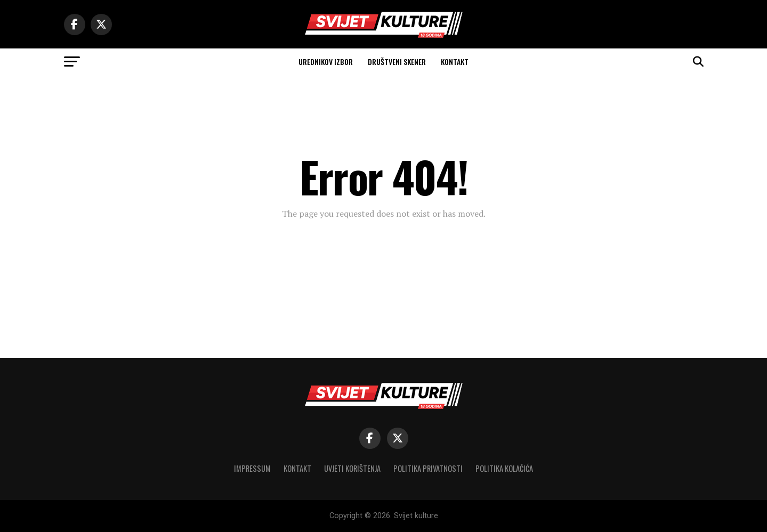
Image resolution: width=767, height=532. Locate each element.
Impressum (252, 468)
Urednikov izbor (326, 62)
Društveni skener (397, 62)
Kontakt (455, 62)
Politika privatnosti (428, 468)
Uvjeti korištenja (352, 468)
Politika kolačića (504, 468)
